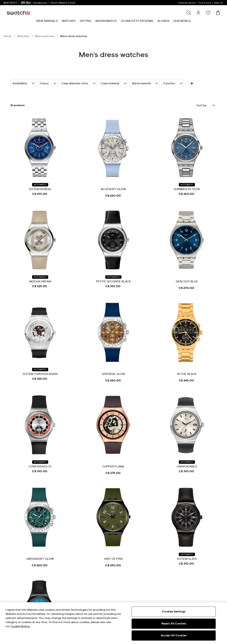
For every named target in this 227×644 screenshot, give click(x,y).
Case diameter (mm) (77, 83)
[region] (113, 623)
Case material (111, 83)
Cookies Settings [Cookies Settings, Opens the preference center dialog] (174, 612)
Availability (23, 83)
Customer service (187, 3)
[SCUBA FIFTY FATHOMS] (137, 21)
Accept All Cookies (174, 635)
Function (169, 83)
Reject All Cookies (174, 624)
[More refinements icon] (206, 83)
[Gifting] (86, 21)
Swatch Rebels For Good (63, 3)
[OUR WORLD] (182, 21)
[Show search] (189, 13)
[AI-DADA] (163, 21)
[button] (208, 13)
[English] (219, 3)
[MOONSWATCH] (106, 21)
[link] (26, 3)
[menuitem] (47, 21)
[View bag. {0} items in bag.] (218, 13)
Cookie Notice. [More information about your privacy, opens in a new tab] (21, 626)
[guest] (198, 13)
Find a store (205, 3)
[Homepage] (18, 13)
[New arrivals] (47, 21)
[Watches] (69, 21)
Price (190, 83)
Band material (142, 83)
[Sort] (206, 105)
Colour (47, 83)
